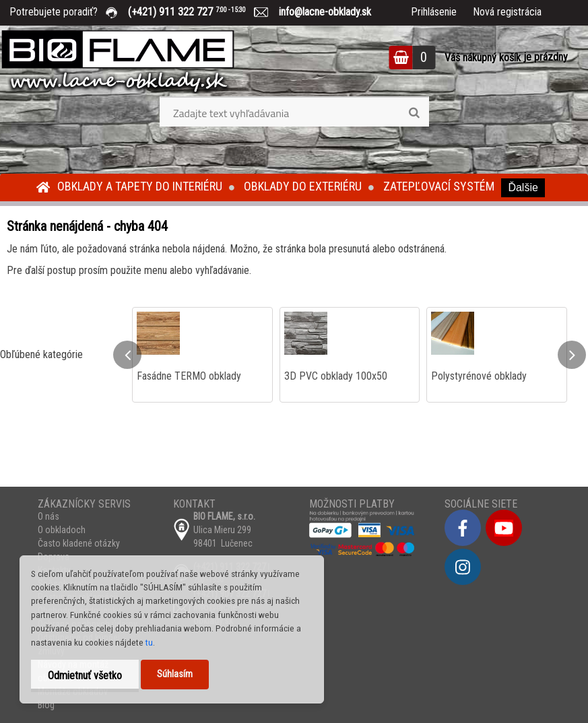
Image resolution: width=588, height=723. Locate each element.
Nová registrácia (507, 12)
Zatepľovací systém (439, 186)
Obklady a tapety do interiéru (140, 186)
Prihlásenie (434, 12)
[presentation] (127, 355)
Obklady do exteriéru (303, 186)
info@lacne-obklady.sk (320, 12)
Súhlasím (175, 674)
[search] (414, 113)
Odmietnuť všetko (85, 676)
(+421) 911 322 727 (197, 12)
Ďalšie (523, 187)
